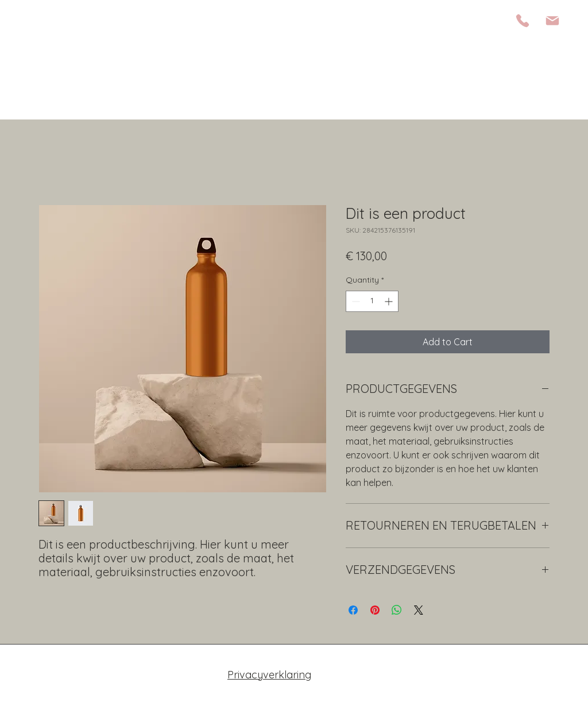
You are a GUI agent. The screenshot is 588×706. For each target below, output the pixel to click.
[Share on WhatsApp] (397, 610)
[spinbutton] (372, 301)
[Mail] (552, 21)
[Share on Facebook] (353, 610)
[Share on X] (419, 610)
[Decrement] (355, 301)
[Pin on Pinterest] (375, 610)
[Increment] (390, 301)
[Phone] (523, 21)
